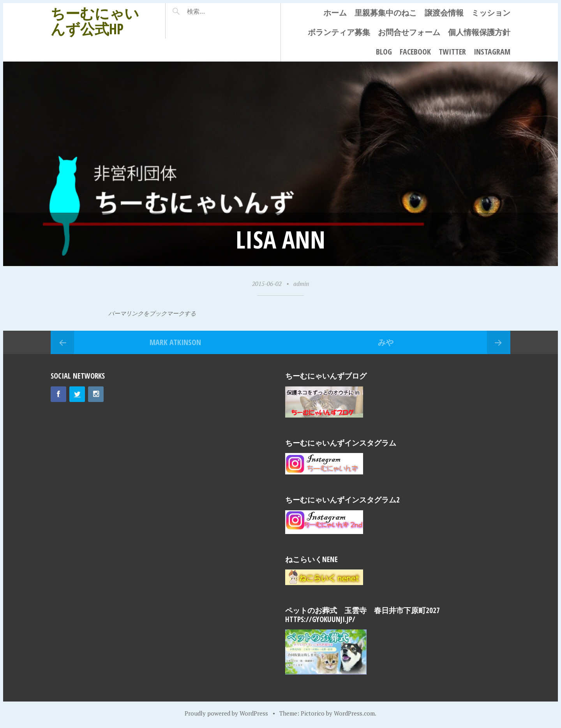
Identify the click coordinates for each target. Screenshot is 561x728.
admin (301, 284)
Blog (384, 52)
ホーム (335, 13)
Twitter (452, 52)
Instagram (492, 52)
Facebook (415, 52)
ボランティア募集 (339, 32)
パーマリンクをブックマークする (152, 313)
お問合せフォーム (409, 32)
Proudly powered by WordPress (226, 713)
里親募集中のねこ (386, 13)
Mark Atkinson (175, 342)
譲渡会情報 (444, 13)
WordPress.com (354, 713)
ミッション (491, 13)
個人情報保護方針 (479, 32)
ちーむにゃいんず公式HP (95, 21)
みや (386, 342)
